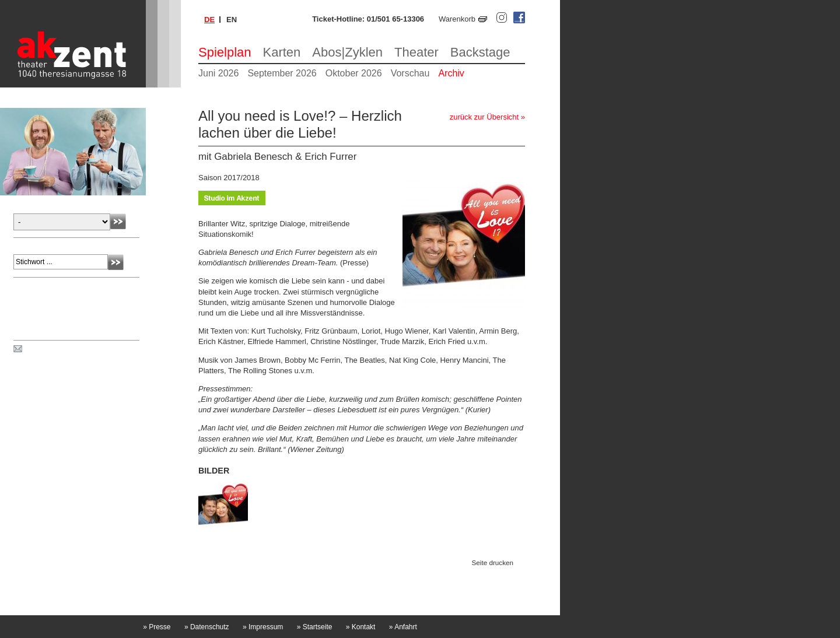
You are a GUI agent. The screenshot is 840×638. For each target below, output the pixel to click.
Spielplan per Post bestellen (72, 349)
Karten (282, 52)
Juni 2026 (218, 73)
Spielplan (225, 52)
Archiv (451, 73)
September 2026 (282, 73)
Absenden (118, 221)
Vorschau (410, 73)
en (232, 20)
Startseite (315, 627)
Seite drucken (493, 563)
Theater (416, 52)
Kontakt (361, 627)
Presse (157, 627)
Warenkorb (457, 19)
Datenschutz (207, 627)
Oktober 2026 (354, 73)
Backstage (480, 52)
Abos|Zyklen (347, 52)
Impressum (263, 627)
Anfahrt (403, 627)
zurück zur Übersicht (484, 117)
